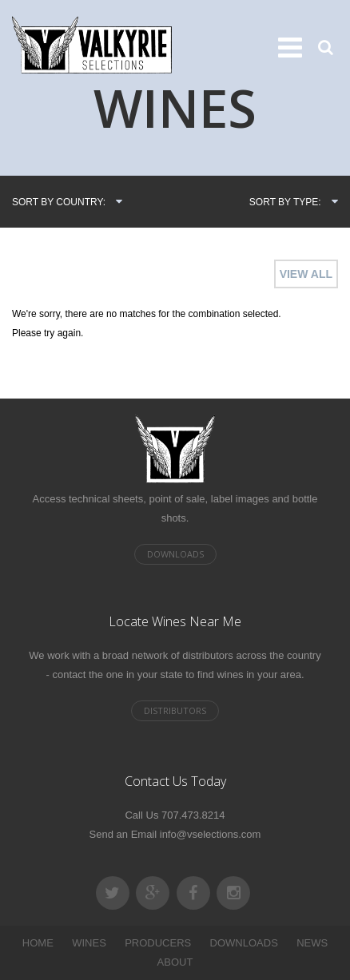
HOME (38, 943)
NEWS (312, 943)
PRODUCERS (158, 943)
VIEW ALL (306, 274)
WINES (89, 943)
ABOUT (175, 962)
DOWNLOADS (244, 943)
